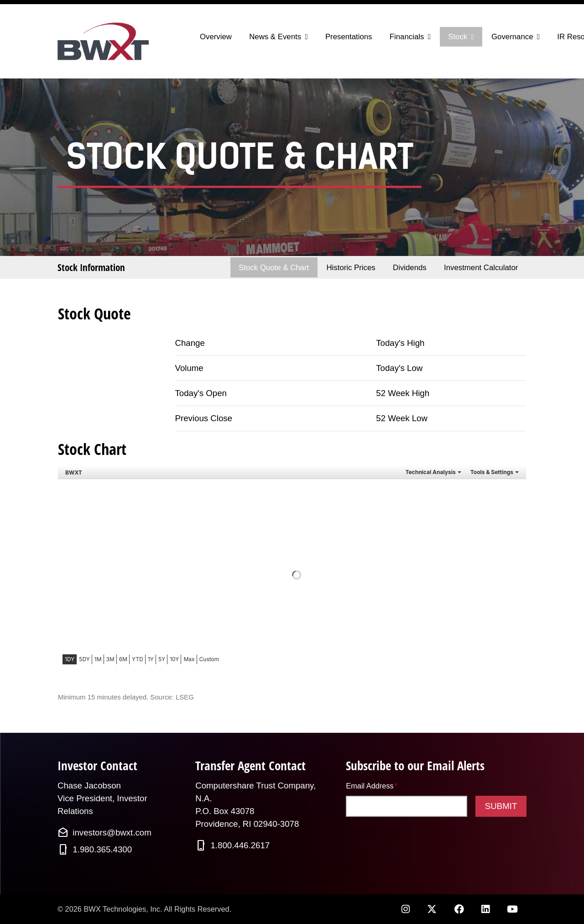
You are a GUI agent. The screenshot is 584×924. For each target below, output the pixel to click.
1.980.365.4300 (102, 849)
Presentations (349, 37)
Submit (501, 806)
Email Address (372, 785)
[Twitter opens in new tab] (432, 909)
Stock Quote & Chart (274, 268)
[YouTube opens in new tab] (513, 909)
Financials (407, 37)
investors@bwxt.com (112, 833)
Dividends (410, 268)
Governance (512, 37)
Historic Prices (351, 268)
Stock (458, 37)
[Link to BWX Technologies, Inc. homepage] (105, 41)
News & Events (275, 37)
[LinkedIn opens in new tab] (485, 909)
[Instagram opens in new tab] (405, 909)
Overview (216, 37)
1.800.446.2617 (240, 845)
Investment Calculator (481, 268)
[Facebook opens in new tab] (459, 909)
